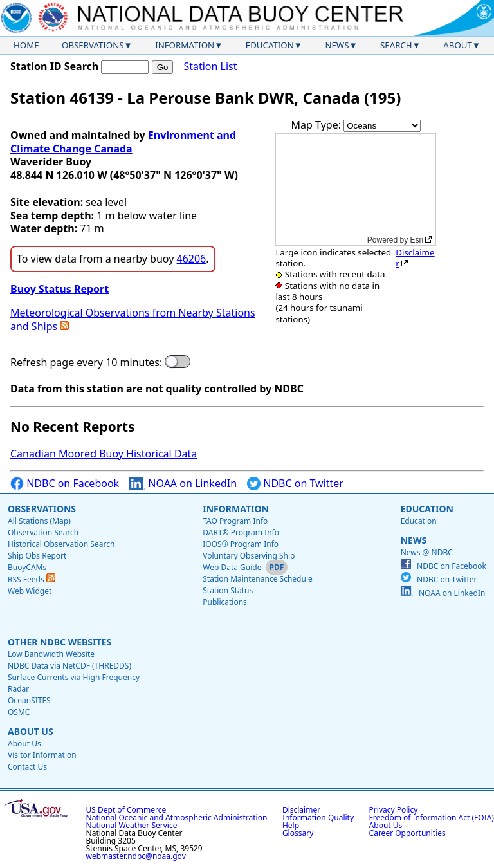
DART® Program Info (241, 532)
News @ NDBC (427, 552)
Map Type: (318, 125)
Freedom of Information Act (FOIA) (432, 817)
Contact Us (27, 767)
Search (396, 45)
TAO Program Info (235, 521)
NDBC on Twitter (295, 484)
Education (270, 45)
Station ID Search (54, 66)
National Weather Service (132, 825)
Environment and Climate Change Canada (123, 142)
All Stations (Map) (39, 521)
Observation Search (43, 532)
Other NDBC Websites (59, 642)
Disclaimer (415, 258)
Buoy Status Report (59, 289)
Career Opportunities (407, 833)
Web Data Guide (232, 567)
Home (26, 45)
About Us (31, 731)
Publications (225, 602)
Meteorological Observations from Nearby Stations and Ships (133, 319)
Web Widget (30, 591)
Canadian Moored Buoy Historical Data (104, 454)
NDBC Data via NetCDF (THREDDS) (69, 666)
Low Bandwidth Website (51, 654)
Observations (93, 45)
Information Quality (318, 817)
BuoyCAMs (27, 567)
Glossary (298, 833)
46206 (192, 259)
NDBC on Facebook (65, 484)
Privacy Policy (394, 810)
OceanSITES (29, 700)
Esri (417, 240)
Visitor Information (42, 755)
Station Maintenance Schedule (258, 579)
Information (185, 45)
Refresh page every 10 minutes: (86, 363)
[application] (356, 189)
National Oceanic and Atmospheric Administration (177, 817)
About (458, 45)
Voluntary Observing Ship (249, 556)
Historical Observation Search (61, 544)
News (337, 45)
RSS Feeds (32, 579)
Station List (210, 67)
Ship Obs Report (37, 556)
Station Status (228, 590)
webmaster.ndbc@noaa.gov (136, 856)
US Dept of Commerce (126, 810)
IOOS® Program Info (241, 544)
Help (291, 825)
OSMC (19, 712)
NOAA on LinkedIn (183, 484)
